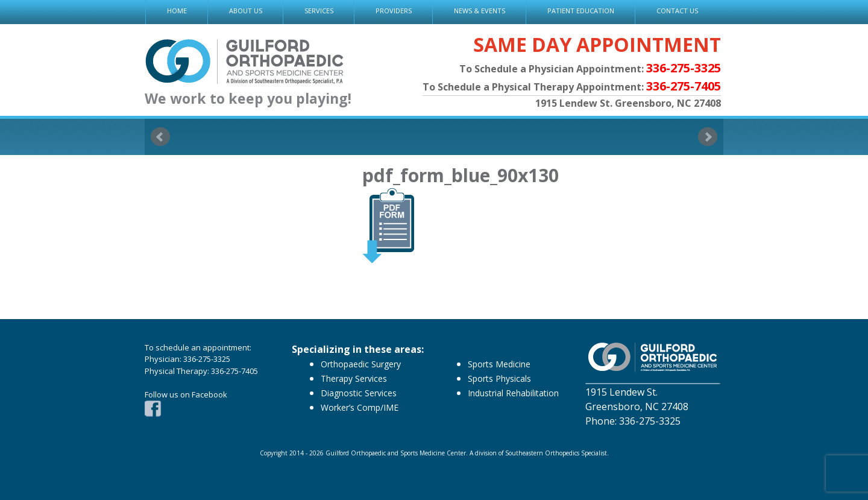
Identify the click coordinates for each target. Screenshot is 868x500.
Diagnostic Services (359, 393)
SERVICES (319, 11)
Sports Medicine (499, 364)
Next (708, 137)
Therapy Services (354, 378)
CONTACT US (677, 11)
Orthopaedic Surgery (361, 364)
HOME (177, 11)
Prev (160, 137)
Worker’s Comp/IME (360, 407)
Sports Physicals (499, 378)
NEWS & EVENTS (480, 11)
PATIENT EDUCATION (581, 11)
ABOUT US (246, 11)
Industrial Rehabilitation (513, 393)
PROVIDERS (394, 11)
